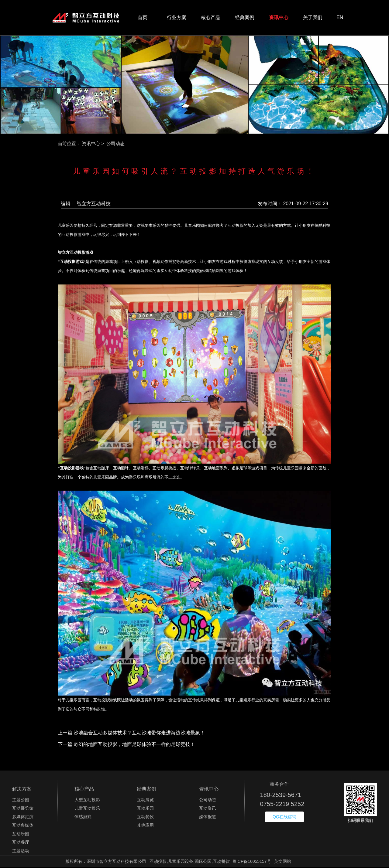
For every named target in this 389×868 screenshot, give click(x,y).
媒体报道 (208, 818)
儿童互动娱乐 (87, 809)
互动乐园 (21, 835)
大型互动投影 (87, 801)
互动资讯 (208, 809)
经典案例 (245, 18)
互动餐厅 (21, 843)
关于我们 (313, 18)
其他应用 (145, 826)
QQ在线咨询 (284, 818)
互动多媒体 (23, 826)
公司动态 (208, 801)
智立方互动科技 (94, 204)
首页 (143, 18)
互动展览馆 (23, 809)
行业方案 (177, 18)
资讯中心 (279, 18)
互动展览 (145, 801)
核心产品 (211, 18)
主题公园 (21, 801)
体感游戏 (83, 818)
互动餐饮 (145, 818)
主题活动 (21, 852)
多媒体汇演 (23, 818)
